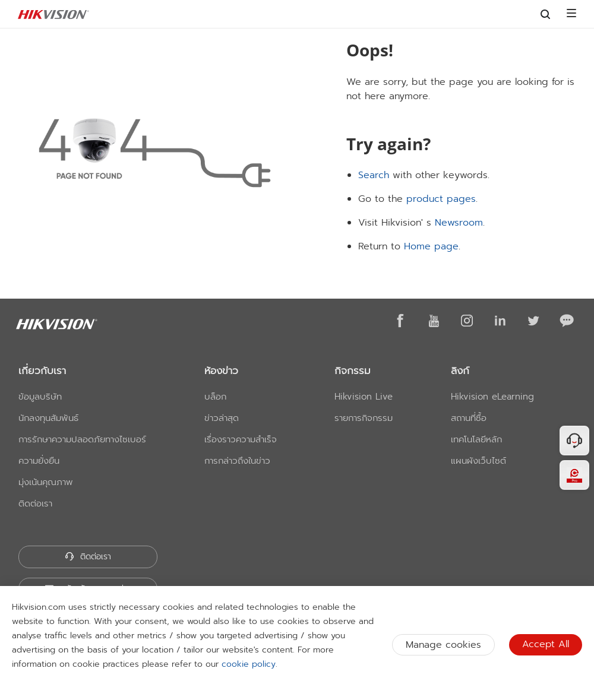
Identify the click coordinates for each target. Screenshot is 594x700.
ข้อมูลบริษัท (40, 397)
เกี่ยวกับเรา (42, 370)
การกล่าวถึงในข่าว (237, 461)
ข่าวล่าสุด (222, 418)
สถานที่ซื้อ (469, 418)
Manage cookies (443, 645)
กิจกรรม (353, 370)
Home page (431, 246)
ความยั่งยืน (39, 461)
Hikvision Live (364, 397)
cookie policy (249, 664)
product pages (441, 199)
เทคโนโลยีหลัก (476, 439)
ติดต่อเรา (35, 503)
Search (374, 175)
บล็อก (215, 397)
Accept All (546, 644)
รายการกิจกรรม (364, 418)
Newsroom (459, 223)
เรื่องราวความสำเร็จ (241, 439)
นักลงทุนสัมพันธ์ (48, 418)
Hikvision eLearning (492, 397)
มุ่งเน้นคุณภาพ (46, 482)
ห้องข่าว (221, 370)
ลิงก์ (460, 370)
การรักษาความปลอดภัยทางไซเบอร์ (82, 439)
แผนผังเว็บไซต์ (478, 461)
